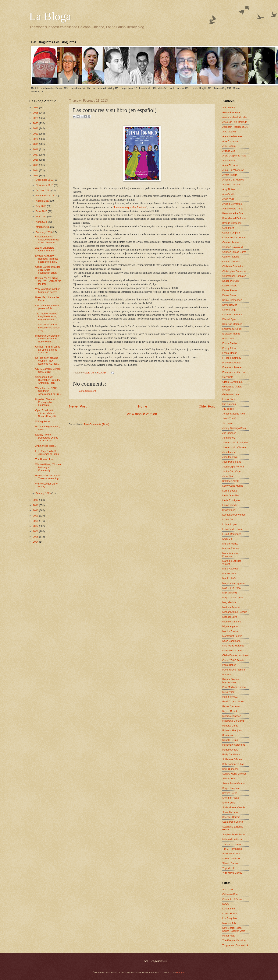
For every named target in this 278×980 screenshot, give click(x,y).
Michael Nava (230, 617)
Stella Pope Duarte (233, 822)
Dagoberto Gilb (231, 281)
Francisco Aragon (232, 363)
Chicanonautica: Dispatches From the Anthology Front (48, 380)
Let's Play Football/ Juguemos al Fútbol (47, 453)
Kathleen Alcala (231, 481)
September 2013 (45, 196)
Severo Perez (230, 793)
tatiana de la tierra (232, 839)
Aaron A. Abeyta (231, 112)
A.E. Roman (229, 108)
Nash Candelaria (231, 641)
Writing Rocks (43, 421)
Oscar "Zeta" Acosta (233, 660)
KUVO (226, 904)
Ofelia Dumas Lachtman (235, 655)
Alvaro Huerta (230, 175)
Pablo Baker (229, 665)
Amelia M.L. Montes (233, 180)
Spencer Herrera (231, 817)
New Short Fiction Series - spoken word (234, 929)
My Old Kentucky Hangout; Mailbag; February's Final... (47, 259)
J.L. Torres (228, 409)
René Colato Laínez (233, 701)
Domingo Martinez (232, 324)
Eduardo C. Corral (232, 329)
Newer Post (78, 406)
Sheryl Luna (229, 803)
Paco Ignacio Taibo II (234, 670)
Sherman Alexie (231, 798)
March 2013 (43, 227)
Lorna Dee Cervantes (234, 515)
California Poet (230, 894)
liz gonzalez (229, 510)
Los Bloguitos (230, 918)
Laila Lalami (229, 909)
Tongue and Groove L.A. (236, 945)
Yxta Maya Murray (232, 873)
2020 (36, 139)
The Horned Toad (45, 459)
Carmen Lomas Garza (234, 252)
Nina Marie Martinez (233, 646)
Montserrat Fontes (232, 636)
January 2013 (44, 493)
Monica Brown (230, 631)
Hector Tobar (229, 399)
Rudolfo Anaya (230, 750)
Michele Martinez (232, 622)
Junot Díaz (228, 476)
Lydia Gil (89, 373)
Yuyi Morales (229, 868)
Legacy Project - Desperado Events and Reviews (47, 438)
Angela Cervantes (232, 204)
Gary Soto (228, 377)
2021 (36, 134)
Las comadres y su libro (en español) (48, 307)
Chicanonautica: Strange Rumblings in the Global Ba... (47, 240)
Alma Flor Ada (230, 165)
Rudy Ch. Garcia (231, 754)
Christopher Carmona (234, 271)
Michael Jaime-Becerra (235, 612)
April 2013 (42, 222)
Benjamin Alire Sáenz (234, 213)
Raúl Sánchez (230, 697)
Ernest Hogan (230, 353)
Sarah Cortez (230, 778)
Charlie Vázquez (231, 262)
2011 (36, 505)
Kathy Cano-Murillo (233, 486)
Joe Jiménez (229, 433)
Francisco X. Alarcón (233, 372)
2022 (36, 128)
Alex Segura (229, 146)
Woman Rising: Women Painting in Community (48, 467)
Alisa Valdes (229, 161)
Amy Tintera (229, 189)
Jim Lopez (228, 423)
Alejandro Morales (232, 136)
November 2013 (45, 185)
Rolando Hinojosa (232, 730)
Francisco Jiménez (232, 367)
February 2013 (44, 232)
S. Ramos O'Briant (232, 759)
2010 (36, 510)
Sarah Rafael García (233, 783)
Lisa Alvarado (230, 505)
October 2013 (44, 190)
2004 (36, 542)
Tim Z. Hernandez (232, 849)
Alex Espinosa (230, 141)
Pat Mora (227, 675)
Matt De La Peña (232, 588)
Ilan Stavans (229, 404)
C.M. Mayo (228, 228)
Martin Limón (229, 578)
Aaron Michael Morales (235, 117)
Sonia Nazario (230, 812)
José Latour (229, 452)
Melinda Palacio (231, 607)
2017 (36, 155)
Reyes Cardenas (231, 706)
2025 (36, 113)
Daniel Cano (229, 295)
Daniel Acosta (230, 286)
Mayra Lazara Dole (233, 598)
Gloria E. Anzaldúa (232, 382)
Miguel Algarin (230, 626)
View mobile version (142, 414)
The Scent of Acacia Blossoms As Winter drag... (47, 327)
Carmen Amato (230, 242)
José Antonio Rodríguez (235, 442)
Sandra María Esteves (234, 774)
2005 (36, 537)
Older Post (207, 406)
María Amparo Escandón (230, 555)
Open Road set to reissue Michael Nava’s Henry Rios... (48, 413)
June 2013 (42, 211)
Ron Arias (228, 735)
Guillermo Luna (231, 394)
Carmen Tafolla (230, 257)
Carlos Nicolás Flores (234, 238)
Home (143, 406)
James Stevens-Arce (234, 414)
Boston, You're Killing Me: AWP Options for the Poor (48, 281)
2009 (36, 516)
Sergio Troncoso (231, 788)
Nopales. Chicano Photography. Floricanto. (45, 402)
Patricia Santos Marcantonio (231, 681)
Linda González (231, 495)
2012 (36, 500)
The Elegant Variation (234, 940)
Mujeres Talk (229, 923)
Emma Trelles (230, 343)
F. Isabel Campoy (232, 358)
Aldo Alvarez (229, 132)
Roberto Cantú (230, 726)
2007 (36, 526)
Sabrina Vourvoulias (233, 764)
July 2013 (41, 206)
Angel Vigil (228, 199)
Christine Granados (233, 266)
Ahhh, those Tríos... (46, 446)
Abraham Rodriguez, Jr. (235, 127)
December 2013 (45, 180)
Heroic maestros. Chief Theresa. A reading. (48, 477)
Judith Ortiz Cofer (232, 471)
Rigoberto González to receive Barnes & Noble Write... (47, 339)
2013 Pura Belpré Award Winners (45, 249)
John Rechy (229, 438)
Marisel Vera (229, 574)
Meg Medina (229, 602)
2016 (36, 160)
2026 (36, 108)
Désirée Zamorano (232, 315)
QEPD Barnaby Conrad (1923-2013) (48, 370)
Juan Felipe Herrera (233, 467)
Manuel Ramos (231, 548)
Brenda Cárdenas (232, 223)
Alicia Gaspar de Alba (234, 156)
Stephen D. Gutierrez (234, 834)
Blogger (180, 973)
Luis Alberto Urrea (232, 529)
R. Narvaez (228, 692)
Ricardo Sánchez (232, 716)
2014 (36, 170)
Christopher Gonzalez (234, 276)
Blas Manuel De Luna (234, 218)
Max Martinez (230, 593)
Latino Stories (230, 913)
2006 (36, 531)
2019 (36, 144)
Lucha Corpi (229, 519)
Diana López (229, 319)
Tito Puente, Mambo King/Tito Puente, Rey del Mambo (46, 317)
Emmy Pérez (229, 348)
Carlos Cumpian (231, 233)
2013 (36, 175)
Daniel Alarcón (230, 290)
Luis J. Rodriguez (232, 534)
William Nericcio (231, 858)
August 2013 (43, 201)
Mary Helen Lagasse (233, 583)
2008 (36, 521)
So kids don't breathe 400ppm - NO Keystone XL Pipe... (47, 361)
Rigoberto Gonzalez (233, 721)
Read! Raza (229, 936)
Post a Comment (87, 391)
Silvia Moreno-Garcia (234, 807)
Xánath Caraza (230, 863)
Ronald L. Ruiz (230, 740)
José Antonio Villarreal (234, 447)
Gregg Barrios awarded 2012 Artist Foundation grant (48, 270)
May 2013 (41, 217)
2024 (36, 118)
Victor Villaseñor (231, 854)
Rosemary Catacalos (234, 745)
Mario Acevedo (230, 569)
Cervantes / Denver (233, 899)
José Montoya (230, 457)
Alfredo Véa (229, 151)
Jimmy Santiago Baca (234, 428)
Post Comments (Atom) (97, 424)
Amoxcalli (228, 889)
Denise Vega (229, 310)
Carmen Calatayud (232, 247)
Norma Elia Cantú (232, 651)
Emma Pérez (229, 339)
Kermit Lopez (230, 491)
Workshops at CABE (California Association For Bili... (48, 391)
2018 (36, 149)
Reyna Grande (230, 711)
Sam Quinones (230, 769)
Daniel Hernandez (232, 300)
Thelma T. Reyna (232, 844)
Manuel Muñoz (230, 544)
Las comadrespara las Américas (130, 207)
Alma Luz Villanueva (233, 170)
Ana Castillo (229, 194)
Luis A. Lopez (230, 524)
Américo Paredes (232, 185)
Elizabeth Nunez (231, 334)
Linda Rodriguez (231, 500)
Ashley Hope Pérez (233, 209)
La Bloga (50, 16)
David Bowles (230, 305)
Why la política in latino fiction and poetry (48, 290)
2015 (36, 165)
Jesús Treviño (230, 418)
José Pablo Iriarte (232, 462)
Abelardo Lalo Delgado (235, 122)
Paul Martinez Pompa (234, 687)
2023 (36, 123)
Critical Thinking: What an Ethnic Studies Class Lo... (47, 350)
